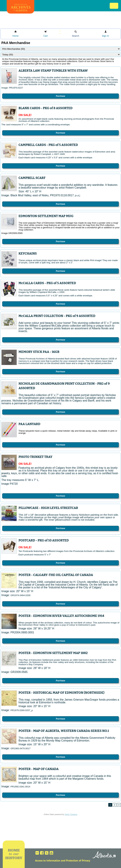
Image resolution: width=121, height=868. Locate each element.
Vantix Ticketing (71, 814)
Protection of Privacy (78, 860)
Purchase (60, 96)
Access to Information (48, 860)
